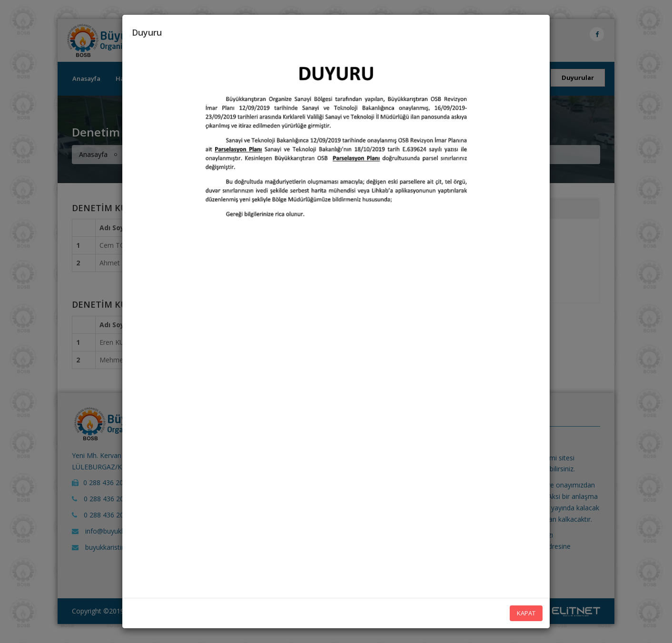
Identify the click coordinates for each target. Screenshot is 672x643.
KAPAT (526, 613)
